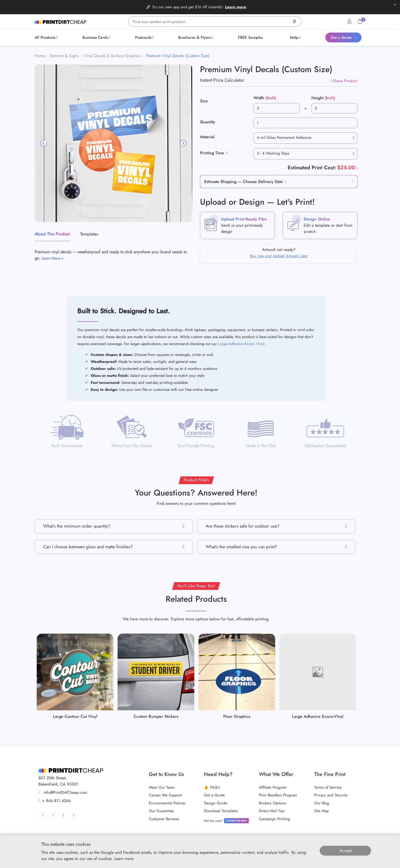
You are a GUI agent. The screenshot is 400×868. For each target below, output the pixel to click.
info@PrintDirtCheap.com (63, 792)
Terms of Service (328, 787)
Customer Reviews (164, 819)
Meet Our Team (162, 787)
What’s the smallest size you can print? (276, 547)
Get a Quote (214, 795)
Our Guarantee (161, 811)
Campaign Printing (275, 819)
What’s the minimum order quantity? (114, 526)
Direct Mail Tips (272, 811)
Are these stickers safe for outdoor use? (276, 526)
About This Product (52, 234)
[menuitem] (47, 37)
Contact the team (236, 820)
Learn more (236, 7)
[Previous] (44, 143)
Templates (89, 234)
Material (207, 137)
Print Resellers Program (278, 795)
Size (204, 101)
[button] (285, 182)
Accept (345, 851)
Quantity (208, 122)
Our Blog (322, 803)
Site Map (322, 811)
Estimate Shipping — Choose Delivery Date (244, 182)
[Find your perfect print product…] (215, 22)
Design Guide (216, 803)
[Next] (183, 143)
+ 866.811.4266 (55, 801)
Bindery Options (272, 803)
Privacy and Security (331, 795)
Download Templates (221, 811)
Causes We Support (165, 795)
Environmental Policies (167, 803)
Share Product (344, 81)
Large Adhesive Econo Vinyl (241, 344)
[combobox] (306, 138)
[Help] (356, 168)
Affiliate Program (273, 787)
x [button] (395, 4)
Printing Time (214, 153)
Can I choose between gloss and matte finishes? (114, 547)
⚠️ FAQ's (212, 787)
